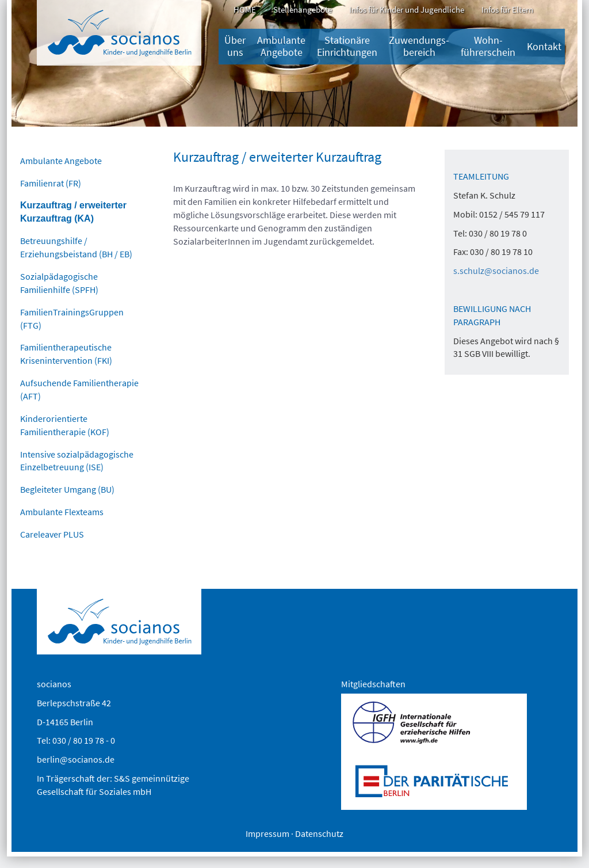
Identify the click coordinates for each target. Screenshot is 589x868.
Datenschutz (319, 833)
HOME (245, 9)
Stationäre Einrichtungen (347, 46)
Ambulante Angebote (281, 46)
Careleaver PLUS (52, 534)
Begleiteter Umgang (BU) (67, 489)
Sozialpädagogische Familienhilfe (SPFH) (59, 283)
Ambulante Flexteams (62, 512)
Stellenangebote (303, 9)
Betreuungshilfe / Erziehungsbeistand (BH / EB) (76, 247)
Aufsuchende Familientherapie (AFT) (79, 389)
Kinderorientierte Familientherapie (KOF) (65, 425)
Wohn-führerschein (488, 46)
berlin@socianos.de (76, 759)
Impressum (267, 833)
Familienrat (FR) (51, 183)
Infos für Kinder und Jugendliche (407, 9)
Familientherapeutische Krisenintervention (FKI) (66, 354)
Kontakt (544, 47)
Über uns (235, 46)
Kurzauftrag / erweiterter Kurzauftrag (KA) (73, 212)
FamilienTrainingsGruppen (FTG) (72, 319)
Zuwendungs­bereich (419, 46)
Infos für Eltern (507, 9)
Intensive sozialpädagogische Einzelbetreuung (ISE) (77, 461)
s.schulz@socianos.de (496, 271)
